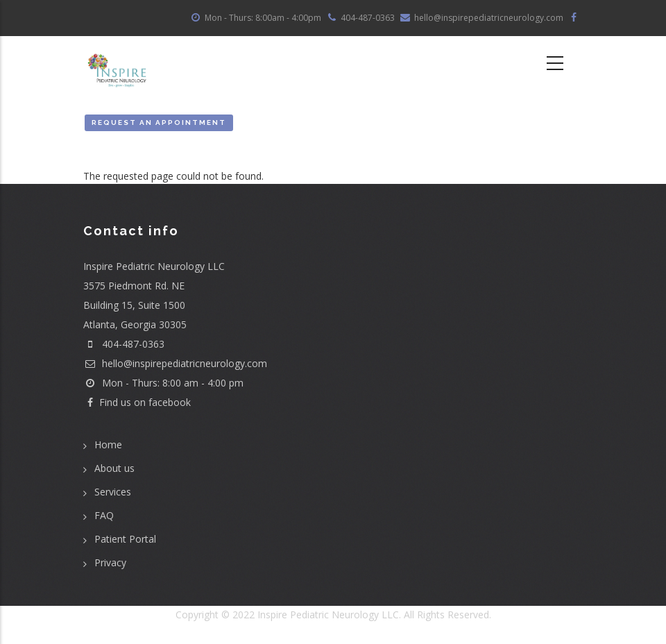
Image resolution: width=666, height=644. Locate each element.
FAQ (104, 515)
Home (108, 444)
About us (114, 468)
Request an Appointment (159, 122)
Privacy (110, 562)
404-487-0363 (133, 344)
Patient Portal (125, 539)
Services (113, 492)
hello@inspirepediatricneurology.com (175, 363)
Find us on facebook (137, 402)
